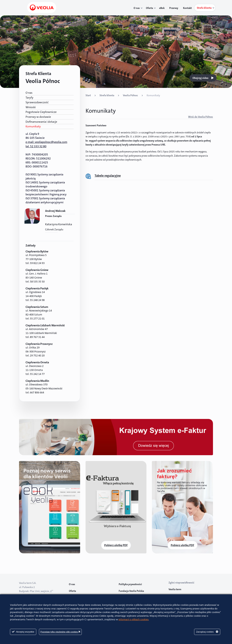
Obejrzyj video (203, 78)
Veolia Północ (130, 95)
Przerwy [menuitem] (175, 8)
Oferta (72, 591)
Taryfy (29, 98)
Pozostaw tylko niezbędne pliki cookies (60, 632)
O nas (29, 93)
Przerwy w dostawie (38, 117)
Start (88, 95)
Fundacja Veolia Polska (131, 591)
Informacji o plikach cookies (133, 620)
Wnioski (31, 107)
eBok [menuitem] (163, 8)
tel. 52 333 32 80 (36, 146)
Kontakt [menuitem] (188, 8)
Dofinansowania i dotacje (41, 122)
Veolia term (175, 589)
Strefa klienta (107, 95)
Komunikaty (33, 126)
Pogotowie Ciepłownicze (41, 112)
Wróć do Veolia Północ (201, 117)
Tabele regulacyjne (108, 176)
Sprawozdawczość (37, 102)
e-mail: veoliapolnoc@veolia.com (46, 142)
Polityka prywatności (130, 584)
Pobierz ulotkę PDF (116, 545)
